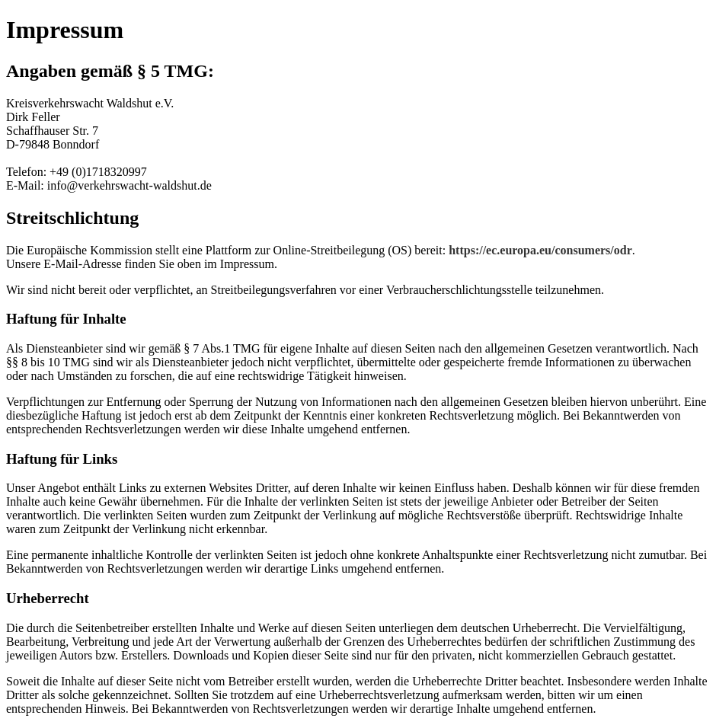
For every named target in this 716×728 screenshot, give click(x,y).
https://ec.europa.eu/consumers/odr (540, 250)
